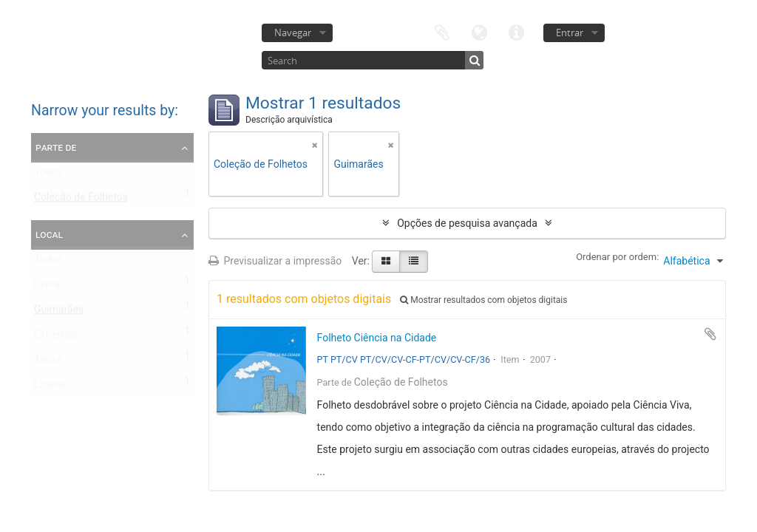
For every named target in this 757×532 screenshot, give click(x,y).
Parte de (56, 147)
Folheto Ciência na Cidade (377, 338)
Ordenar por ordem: (617, 257)
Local (49, 234)
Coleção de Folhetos (81, 200)
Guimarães (59, 313)
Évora (47, 287)
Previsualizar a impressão (275, 261)
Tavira (48, 363)
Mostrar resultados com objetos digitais (483, 300)
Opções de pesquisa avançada (467, 223)
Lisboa (50, 388)
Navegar (293, 33)
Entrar (570, 33)
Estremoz (56, 338)
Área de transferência (442, 31)
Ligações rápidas (516, 31)
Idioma (479, 31)
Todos (48, 175)
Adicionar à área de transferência (710, 334)
